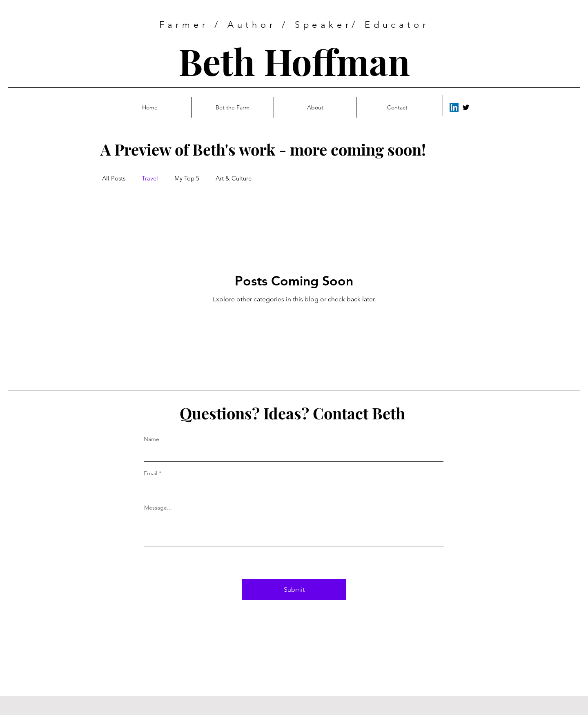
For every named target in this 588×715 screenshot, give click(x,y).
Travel (150, 178)
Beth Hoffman (294, 61)
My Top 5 (187, 178)
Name (151, 439)
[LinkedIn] (454, 107)
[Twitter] (466, 107)
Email (150, 473)
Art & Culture (234, 178)
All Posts (114, 178)
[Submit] (294, 589)
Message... (158, 508)
